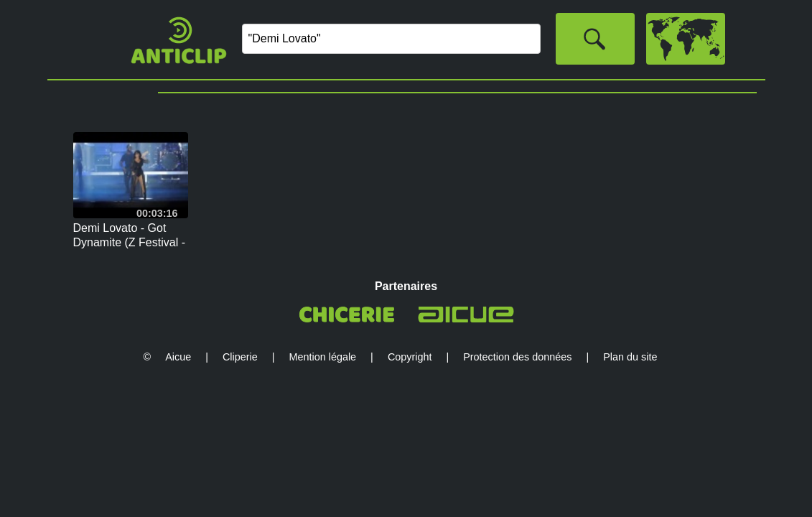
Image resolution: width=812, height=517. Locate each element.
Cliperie (240, 357)
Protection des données (517, 357)
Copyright (410, 357)
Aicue (178, 357)
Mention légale (323, 357)
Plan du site (630, 357)
